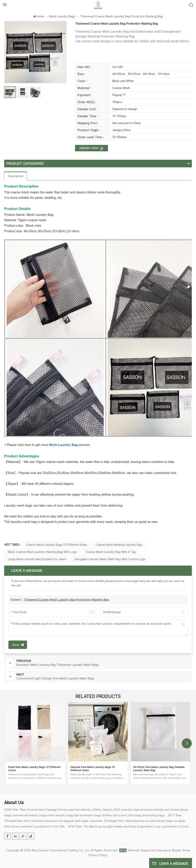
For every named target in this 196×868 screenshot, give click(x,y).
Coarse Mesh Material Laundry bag (119, 545)
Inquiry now (89, 148)
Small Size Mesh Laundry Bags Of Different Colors (34, 769)
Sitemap (162, 850)
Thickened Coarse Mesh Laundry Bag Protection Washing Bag (66, 600)
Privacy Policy (98, 855)
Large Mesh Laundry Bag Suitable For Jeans (37, 559)
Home (39, 16)
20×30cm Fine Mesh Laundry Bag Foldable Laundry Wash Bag (159, 769)
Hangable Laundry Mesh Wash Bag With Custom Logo (110, 559)
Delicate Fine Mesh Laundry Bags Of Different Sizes (93, 769)
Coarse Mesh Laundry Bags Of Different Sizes (57, 545)
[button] (187, 743)
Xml (185, 850)
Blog (175, 850)
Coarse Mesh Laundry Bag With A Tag (111, 552)
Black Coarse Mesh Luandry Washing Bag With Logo (43, 552)
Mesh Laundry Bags (62, 16)
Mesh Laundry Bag (63, 445)
